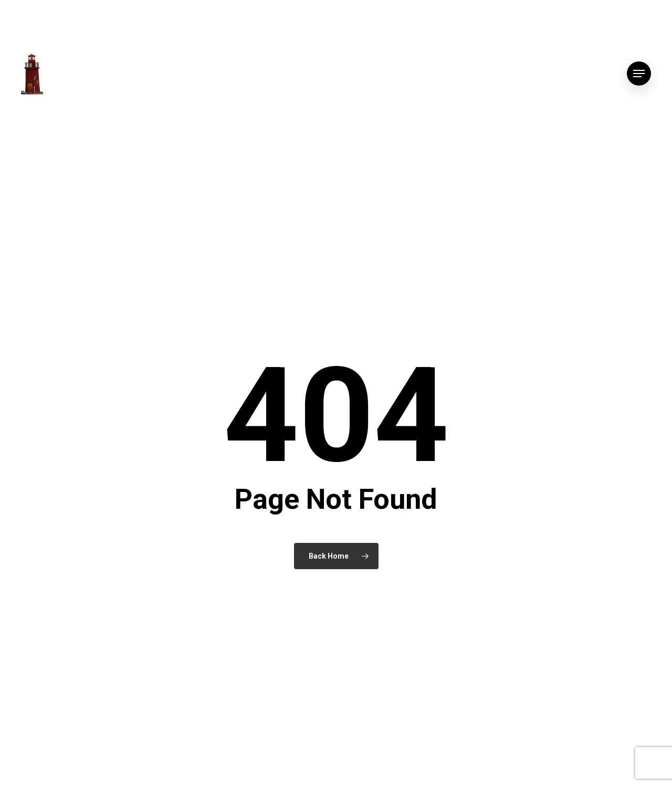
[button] (639, 74)
